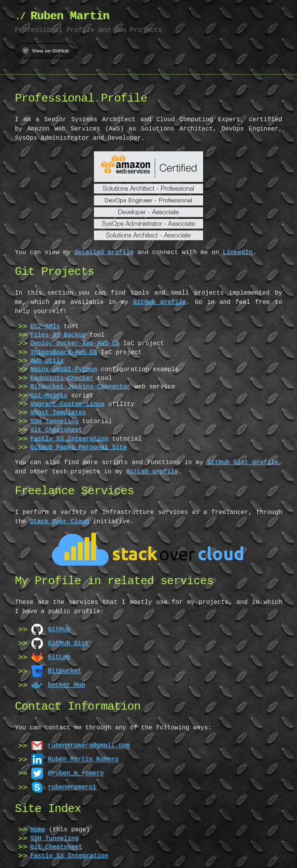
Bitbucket (65, 671)
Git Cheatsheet (56, 430)
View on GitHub (46, 51)
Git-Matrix (49, 396)
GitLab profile (152, 472)
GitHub (59, 629)
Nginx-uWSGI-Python (64, 370)
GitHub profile (142, 302)
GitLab (59, 657)
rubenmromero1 (72, 787)
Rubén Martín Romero (83, 759)
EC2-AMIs (45, 327)
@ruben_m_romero (76, 773)
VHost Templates (58, 413)
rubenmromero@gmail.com (89, 745)
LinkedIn (238, 253)
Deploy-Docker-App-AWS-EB (75, 344)
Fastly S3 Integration (69, 439)
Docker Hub (67, 685)
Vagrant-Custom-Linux (67, 404)
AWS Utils (47, 361)
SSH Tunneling (54, 422)
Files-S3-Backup (58, 335)
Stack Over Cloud (60, 522)
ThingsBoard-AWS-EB (64, 353)
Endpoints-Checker (62, 378)
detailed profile (104, 253)
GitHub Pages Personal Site (79, 448)
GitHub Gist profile (243, 463)
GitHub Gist (68, 643)
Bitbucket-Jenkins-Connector (80, 387)
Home (38, 830)
